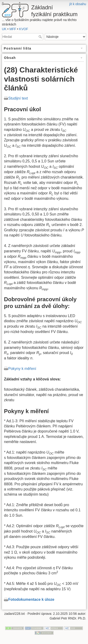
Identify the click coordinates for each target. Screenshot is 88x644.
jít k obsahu (78, 4)
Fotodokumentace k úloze (31, 599)
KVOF (24, 29)
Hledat (41, 37)
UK (4, 29)
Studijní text (18, 98)
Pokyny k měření (22, 369)
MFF (13, 29)
